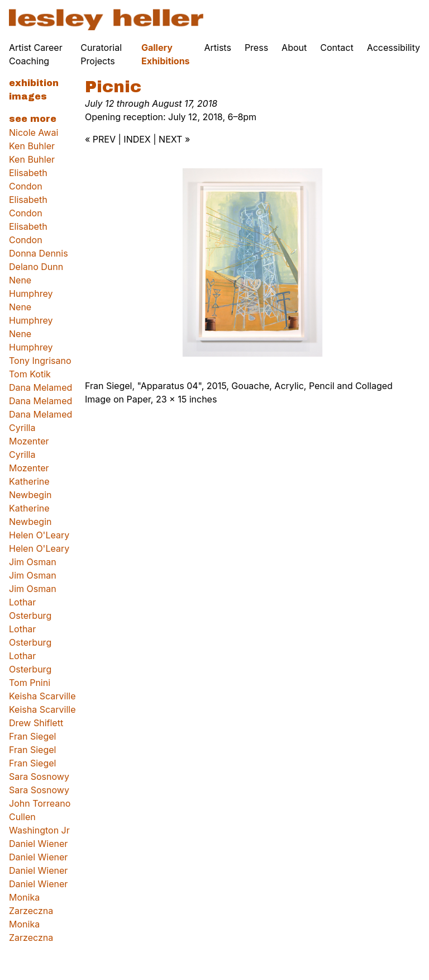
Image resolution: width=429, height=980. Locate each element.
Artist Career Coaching (36, 54)
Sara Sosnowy (39, 777)
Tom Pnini (30, 683)
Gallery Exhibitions (166, 54)
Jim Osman (33, 562)
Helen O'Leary (39, 535)
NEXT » (174, 139)
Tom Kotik (30, 374)
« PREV (100, 139)
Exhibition (34, 83)
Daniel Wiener (38, 844)
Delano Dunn (36, 267)
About (294, 48)
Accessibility (394, 48)
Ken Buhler (32, 146)
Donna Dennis (39, 253)
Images (28, 96)
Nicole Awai (34, 132)
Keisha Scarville (42, 696)
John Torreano (40, 803)
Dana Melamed (40, 387)
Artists (218, 48)
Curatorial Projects (101, 54)
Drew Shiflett (36, 723)
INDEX (137, 139)
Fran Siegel (32, 736)
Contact (337, 48)
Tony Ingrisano (40, 361)
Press (256, 48)
